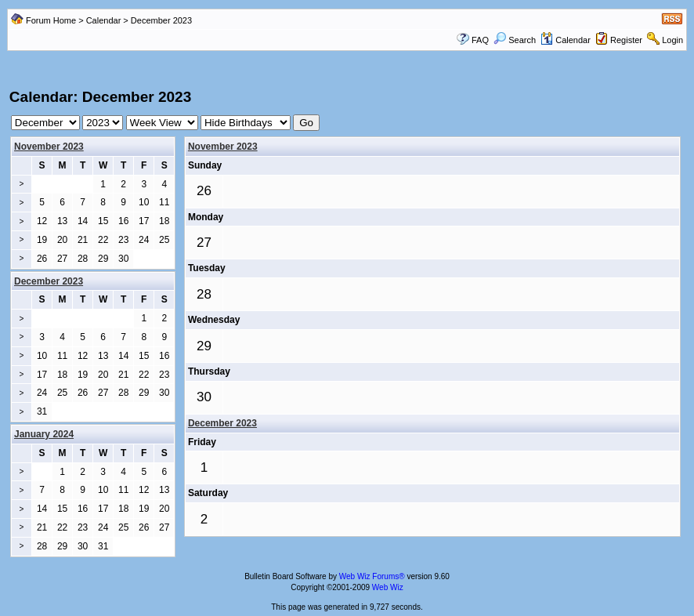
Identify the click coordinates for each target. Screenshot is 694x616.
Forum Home (51, 20)
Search (515, 40)
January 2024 (44, 434)
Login (672, 40)
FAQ (480, 40)
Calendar (104, 20)
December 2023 (222, 423)
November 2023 (49, 147)
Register (626, 40)
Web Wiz (388, 587)
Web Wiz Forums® (372, 576)
